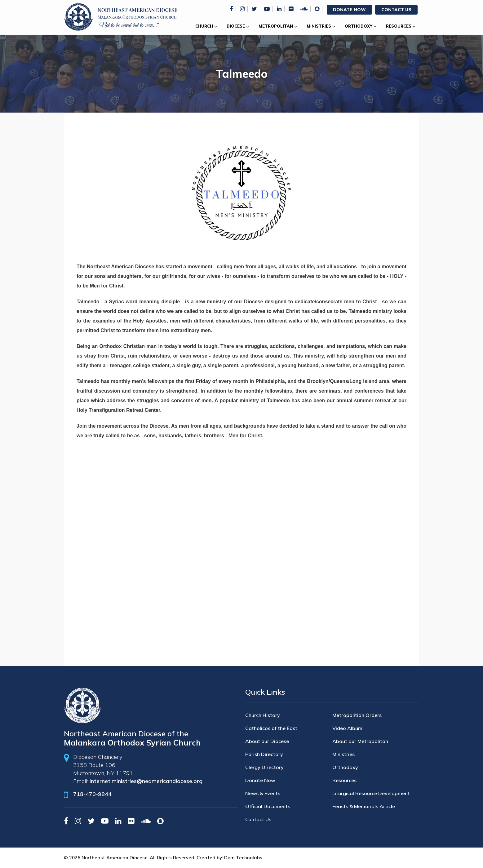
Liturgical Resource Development (371, 793)
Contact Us (396, 10)
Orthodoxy (359, 26)
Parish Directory (264, 754)
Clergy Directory (264, 767)
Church (204, 26)
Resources (399, 26)
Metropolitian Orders (357, 715)
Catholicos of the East (271, 728)
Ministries (319, 26)
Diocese (236, 26)
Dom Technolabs (243, 858)
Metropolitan (276, 26)
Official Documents (268, 806)
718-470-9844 (92, 794)
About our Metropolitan (360, 741)
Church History (263, 715)
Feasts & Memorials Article (364, 806)
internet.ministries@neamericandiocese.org (146, 781)
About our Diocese (267, 741)
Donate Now (349, 10)
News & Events (263, 793)
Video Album (347, 728)
